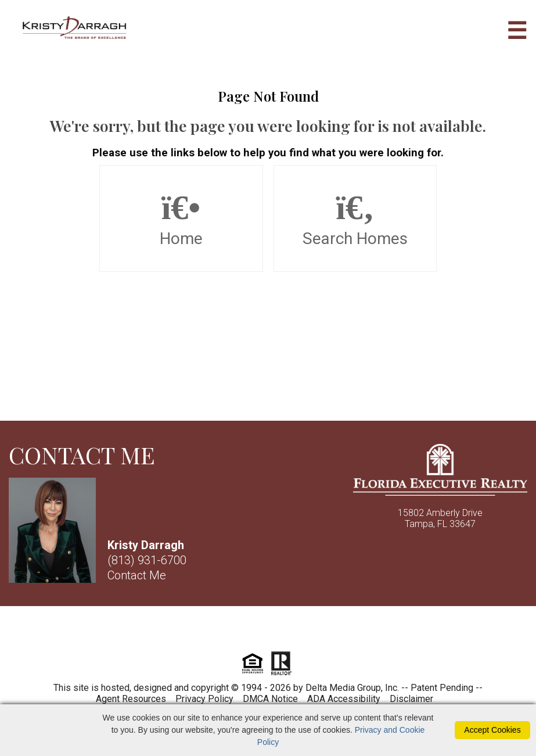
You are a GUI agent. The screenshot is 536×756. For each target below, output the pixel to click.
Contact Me (137, 575)
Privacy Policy (204, 699)
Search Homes (355, 218)
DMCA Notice (270, 699)
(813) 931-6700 (147, 560)
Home (181, 218)
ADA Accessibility (344, 699)
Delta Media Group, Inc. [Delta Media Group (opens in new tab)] (352, 688)
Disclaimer (411, 699)
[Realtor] (281, 674)
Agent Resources (131, 699)
